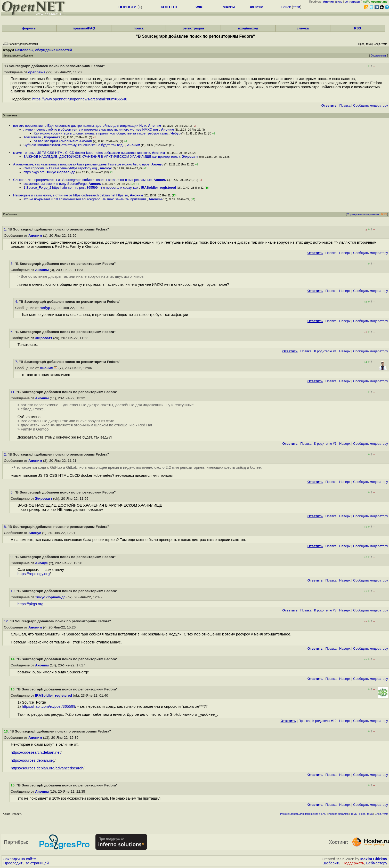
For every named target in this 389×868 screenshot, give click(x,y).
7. (17, 362)
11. (14, 392)
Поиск (286, 7)
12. (7, 621)
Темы (354, 814)
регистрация (353, 2)
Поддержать (353, 863)
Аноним (155, 126)
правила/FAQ (84, 28)
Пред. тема (366, 814)
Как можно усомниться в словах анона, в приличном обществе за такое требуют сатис (101, 133)
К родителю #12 (325, 721)
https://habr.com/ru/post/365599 (49, 706)
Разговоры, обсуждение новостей (44, 50)
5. (13, 492)
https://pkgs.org (31, 604)
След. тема (382, 814)
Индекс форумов (338, 814)
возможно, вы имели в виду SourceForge (55, 184)
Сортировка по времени (363, 214)
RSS (357, 28)
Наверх (345, 253)
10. (14, 591)
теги (297, 7)
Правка (345, 105)
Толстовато (33, 137)
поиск (139, 28)
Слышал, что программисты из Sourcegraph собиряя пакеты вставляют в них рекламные (82, 180)
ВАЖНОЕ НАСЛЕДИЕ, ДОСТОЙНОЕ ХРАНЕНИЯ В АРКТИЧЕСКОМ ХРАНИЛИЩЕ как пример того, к (102, 157)
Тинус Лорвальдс (61, 172)
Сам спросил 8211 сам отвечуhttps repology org (61, 168)
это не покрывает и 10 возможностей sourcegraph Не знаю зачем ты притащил (85, 199)
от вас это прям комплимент (56, 141)
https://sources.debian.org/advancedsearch (47, 768)
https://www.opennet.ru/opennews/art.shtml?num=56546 (80, 99)
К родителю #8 (325, 610)
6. (13, 332)
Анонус (157, 164)
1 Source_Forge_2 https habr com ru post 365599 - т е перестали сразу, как (81, 188)
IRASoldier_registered (159, 188)
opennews (37, 72)
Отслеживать (379, 56)
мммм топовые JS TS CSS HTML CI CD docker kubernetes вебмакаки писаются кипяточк (82, 153)
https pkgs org (34, 172)
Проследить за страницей (26, 863)
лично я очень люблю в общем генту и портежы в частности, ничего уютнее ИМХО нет (91, 129)
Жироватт (52, 137)
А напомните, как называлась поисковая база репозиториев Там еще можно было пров (81, 164)
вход (339, 2)
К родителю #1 (325, 351)
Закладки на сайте (20, 859)
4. (17, 302)
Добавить (332, 863)
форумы (29, 28)
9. (13, 557)
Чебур (176, 133)
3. (13, 264)
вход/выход (248, 28)
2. (6, 454)
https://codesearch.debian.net (36, 752)
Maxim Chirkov (374, 859)
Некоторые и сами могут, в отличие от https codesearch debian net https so (71, 195)
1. (6, 229)
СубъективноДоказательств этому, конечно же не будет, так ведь (74, 145)
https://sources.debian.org (33, 760)
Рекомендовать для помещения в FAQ (303, 814)
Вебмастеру (377, 863)
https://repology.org (34, 574)
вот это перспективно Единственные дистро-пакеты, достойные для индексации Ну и (80, 126)
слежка (303, 28)
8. (6, 527)
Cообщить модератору (371, 105)
